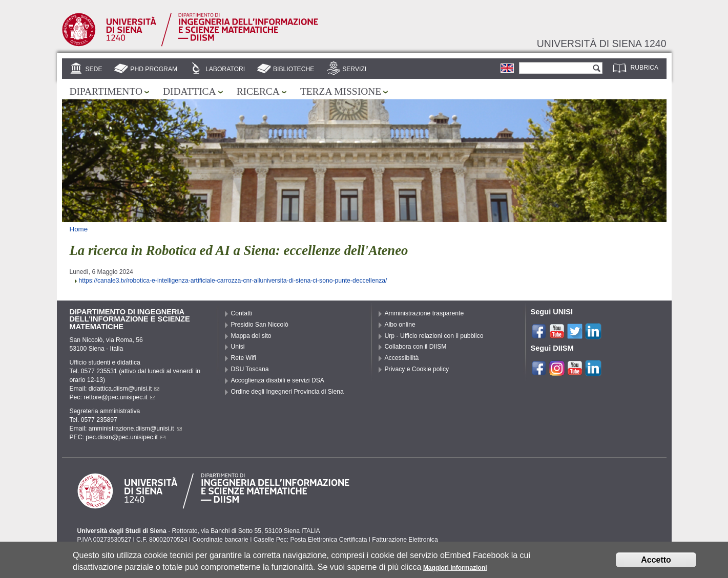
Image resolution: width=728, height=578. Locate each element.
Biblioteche (294, 69)
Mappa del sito (251, 336)
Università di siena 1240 (602, 44)
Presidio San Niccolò (260, 325)
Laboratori (225, 69)
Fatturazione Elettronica (405, 540)
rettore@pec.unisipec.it (119, 397)
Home (79, 229)
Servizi (354, 69)
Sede (93, 69)
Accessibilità (402, 358)
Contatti (242, 313)
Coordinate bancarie (220, 540)
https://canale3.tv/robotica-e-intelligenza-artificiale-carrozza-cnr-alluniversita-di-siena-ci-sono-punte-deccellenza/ (233, 281)
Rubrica (645, 68)
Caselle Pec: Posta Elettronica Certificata (310, 540)
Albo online (400, 325)
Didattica (190, 91)
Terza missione (341, 91)
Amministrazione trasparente (424, 313)
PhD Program (154, 69)
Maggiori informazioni (455, 570)
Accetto (656, 562)
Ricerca (258, 91)
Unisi (238, 347)
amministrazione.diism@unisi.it (135, 429)
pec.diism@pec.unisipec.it (126, 437)
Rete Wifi (244, 358)
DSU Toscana (250, 369)
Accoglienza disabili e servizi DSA (278, 380)
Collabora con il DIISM (416, 347)
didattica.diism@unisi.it (124, 389)
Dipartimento (106, 91)
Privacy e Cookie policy (417, 369)
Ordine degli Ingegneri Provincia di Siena (287, 392)
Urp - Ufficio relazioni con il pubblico (434, 336)
